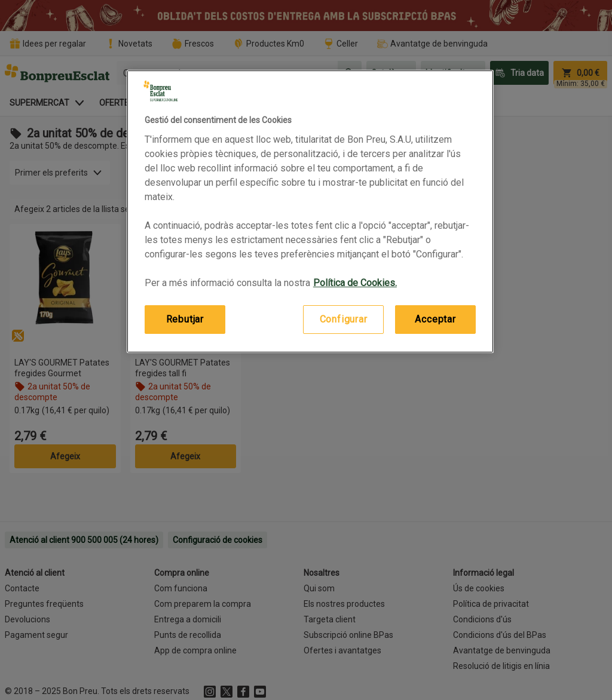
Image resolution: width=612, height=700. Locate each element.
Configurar (344, 319)
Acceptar (435, 319)
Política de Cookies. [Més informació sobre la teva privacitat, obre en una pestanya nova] (355, 283)
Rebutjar (185, 319)
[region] (310, 211)
